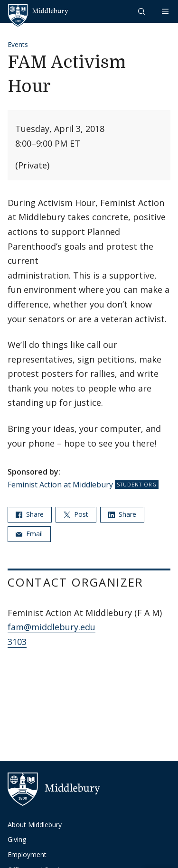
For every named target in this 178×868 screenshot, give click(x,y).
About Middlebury (35, 825)
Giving (17, 839)
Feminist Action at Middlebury (60, 485)
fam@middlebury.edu (52, 627)
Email (29, 534)
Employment (27, 854)
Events (18, 44)
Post (76, 514)
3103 (17, 642)
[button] (142, 11)
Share (30, 514)
